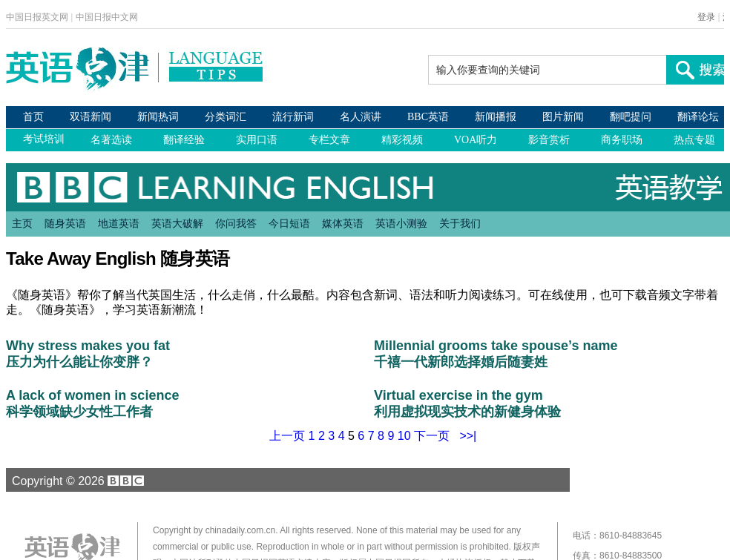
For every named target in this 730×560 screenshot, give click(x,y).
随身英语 (65, 223)
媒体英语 (343, 223)
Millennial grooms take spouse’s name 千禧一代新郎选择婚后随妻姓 (496, 354)
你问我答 (236, 223)
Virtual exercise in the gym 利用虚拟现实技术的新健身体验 (467, 403)
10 (404, 436)
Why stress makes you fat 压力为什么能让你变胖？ (88, 354)
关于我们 (460, 223)
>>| (468, 436)
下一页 (432, 436)
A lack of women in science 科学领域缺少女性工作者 (92, 403)
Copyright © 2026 (76, 481)
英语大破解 (177, 223)
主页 (22, 223)
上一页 (287, 436)
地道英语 (119, 223)
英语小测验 (401, 223)
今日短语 (289, 223)
